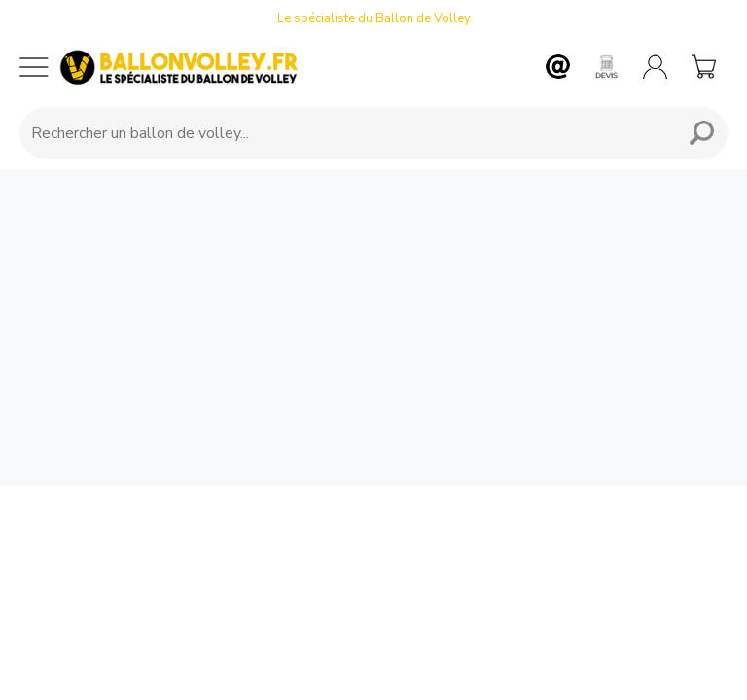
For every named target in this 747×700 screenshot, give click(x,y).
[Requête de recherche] (344, 133)
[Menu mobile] (34, 67)
